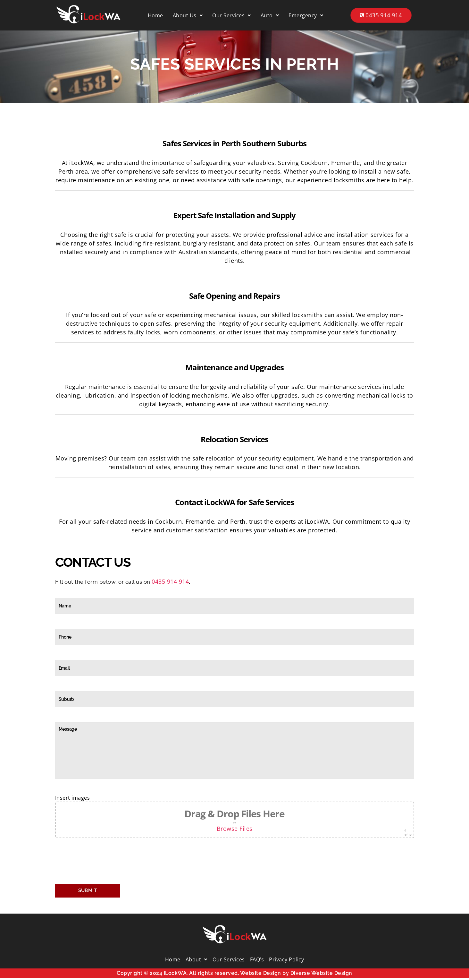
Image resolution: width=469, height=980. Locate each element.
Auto (270, 15)
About (197, 959)
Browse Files (235, 829)
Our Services (232, 15)
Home (155, 15)
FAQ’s (257, 959)
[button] (188, 15)
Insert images (235, 816)
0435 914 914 (381, 15)
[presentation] (104, 863)
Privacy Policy (286, 959)
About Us (188, 15)
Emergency (306, 15)
